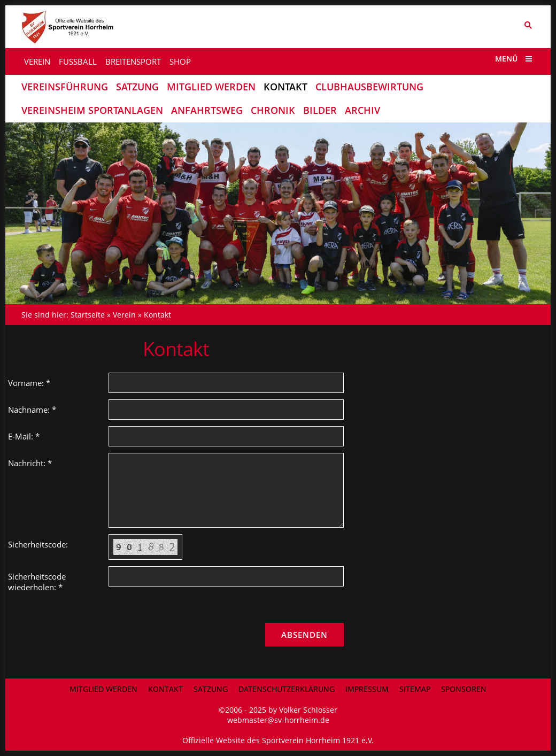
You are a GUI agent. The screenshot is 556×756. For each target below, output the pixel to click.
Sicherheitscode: (38, 544)
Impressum (367, 689)
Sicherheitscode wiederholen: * (37, 582)
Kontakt (157, 315)
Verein (124, 315)
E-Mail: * (24, 436)
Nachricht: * (30, 463)
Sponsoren (464, 689)
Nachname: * (32, 410)
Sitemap (415, 689)
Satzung (211, 689)
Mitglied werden (103, 689)
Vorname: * (29, 383)
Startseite (88, 315)
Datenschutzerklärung (287, 689)
